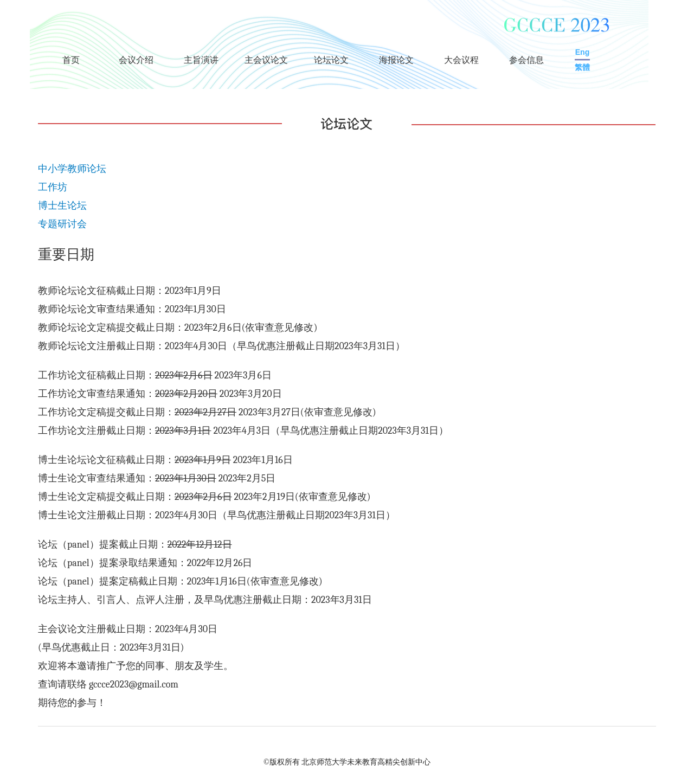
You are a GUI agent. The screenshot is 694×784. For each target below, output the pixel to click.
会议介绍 (136, 60)
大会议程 (461, 60)
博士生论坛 (62, 206)
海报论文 (396, 60)
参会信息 (526, 60)
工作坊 (53, 187)
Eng (582, 52)
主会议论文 (266, 60)
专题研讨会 (62, 224)
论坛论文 (331, 60)
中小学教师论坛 (72, 169)
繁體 (582, 67)
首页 (71, 60)
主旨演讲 (201, 60)
